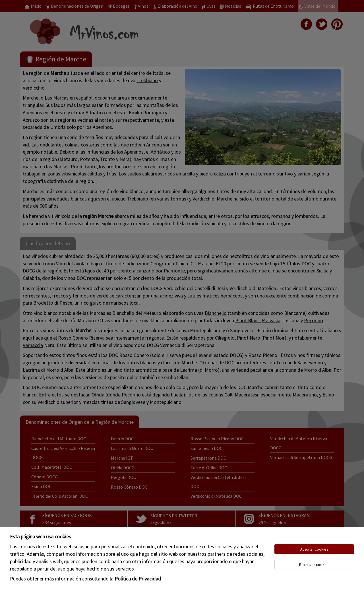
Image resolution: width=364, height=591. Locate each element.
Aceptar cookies (314, 549)
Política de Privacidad (138, 579)
